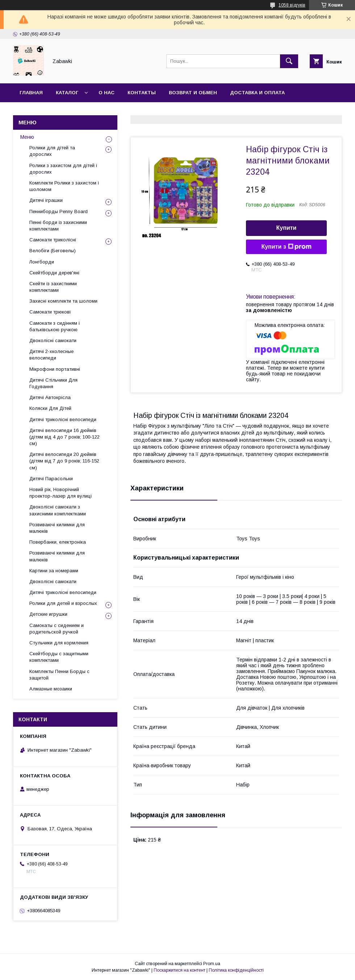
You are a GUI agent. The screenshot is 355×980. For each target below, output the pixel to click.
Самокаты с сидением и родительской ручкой (57, 629)
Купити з (286, 247)
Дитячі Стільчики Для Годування (53, 383)
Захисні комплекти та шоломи (63, 301)
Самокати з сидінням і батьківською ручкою (55, 326)
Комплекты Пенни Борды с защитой (59, 675)
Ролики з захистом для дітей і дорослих (63, 169)
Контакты (142, 93)
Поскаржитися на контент (179, 970)
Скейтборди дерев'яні (54, 273)
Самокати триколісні (53, 240)
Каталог (67, 93)
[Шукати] (289, 61)
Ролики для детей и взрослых (63, 603)
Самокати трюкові (50, 312)
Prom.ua (212, 964)
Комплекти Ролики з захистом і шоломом (64, 186)
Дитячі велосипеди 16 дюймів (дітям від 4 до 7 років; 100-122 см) (64, 437)
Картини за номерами (54, 571)
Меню (27, 137)
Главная (31, 93)
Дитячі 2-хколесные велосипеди (51, 355)
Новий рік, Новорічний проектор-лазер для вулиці (60, 493)
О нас (106, 93)
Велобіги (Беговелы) (53, 251)
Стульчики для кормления (59, 643)
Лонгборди (42, 262)
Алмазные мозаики (51, 689)
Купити (287, 228)
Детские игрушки (48, 614)
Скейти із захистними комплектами (53, 287)
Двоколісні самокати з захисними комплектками (58, 510)
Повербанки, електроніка (58, 542)
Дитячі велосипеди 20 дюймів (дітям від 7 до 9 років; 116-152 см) (64, 461)
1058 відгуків (292, 5)
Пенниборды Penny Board (59, 211)
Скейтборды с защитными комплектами (59, 657)
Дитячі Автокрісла (50, 397)
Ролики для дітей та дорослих (52, 151)
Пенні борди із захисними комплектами (58, 226)
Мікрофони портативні (55, 369)
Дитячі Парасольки (51, 479)
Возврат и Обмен (193, 93)
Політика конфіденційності (236, 970)
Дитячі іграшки (46, 200)
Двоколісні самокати (53, 340)
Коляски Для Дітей (50, 408)
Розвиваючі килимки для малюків (57, 528)
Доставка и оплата (257, 93)
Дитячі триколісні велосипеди (63, 420)
